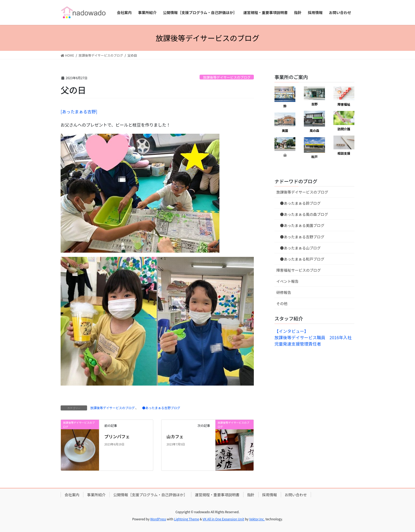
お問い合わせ (296, 495)
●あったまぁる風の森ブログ (302, 214)
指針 (251, 495)
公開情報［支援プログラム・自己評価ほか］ (150, 495)
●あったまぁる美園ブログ (300, 225)
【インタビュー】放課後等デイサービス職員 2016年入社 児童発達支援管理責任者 (315, 337)
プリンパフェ (117, 436)
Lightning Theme (186, 519)
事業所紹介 (96, 495)
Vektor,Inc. (257, 519)
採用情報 (270, 495)
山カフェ (175, 436)
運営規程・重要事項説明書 (217, 495)
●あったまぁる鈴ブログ (299, 203)
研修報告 (284, 292)
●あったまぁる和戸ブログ (300, 259)
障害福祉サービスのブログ (299, 270)
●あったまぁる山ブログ (299, 248)
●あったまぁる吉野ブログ (160, 408)
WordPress (158, 519)
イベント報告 (287, 281)
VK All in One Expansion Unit (224, 519)
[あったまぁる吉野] (79, 111)
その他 (282, 303)
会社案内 (72, 495)
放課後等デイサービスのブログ (227, 77)
